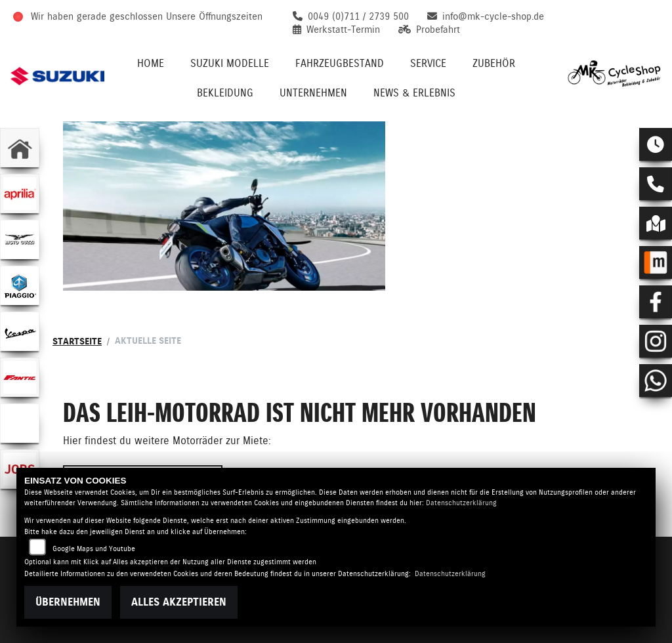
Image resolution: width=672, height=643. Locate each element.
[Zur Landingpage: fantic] (20, 377)
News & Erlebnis (414, 93)
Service (428, 63)
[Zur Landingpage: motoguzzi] (20, 239)
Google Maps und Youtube (94, 549)
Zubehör (494, 63)
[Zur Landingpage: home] (20, 148)
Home (151, 63)
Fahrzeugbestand (340, 63)
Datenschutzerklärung (461, 503)
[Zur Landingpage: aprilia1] (20, 194)
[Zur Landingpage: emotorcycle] (20, 423)
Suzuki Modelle (230, 63)
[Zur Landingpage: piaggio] (20, 285)
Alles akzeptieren (179, 602)
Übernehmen (68, 602)
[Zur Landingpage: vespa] (20, 331)
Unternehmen (313, 93)
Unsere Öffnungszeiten (214, 16)
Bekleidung (225, 93)
